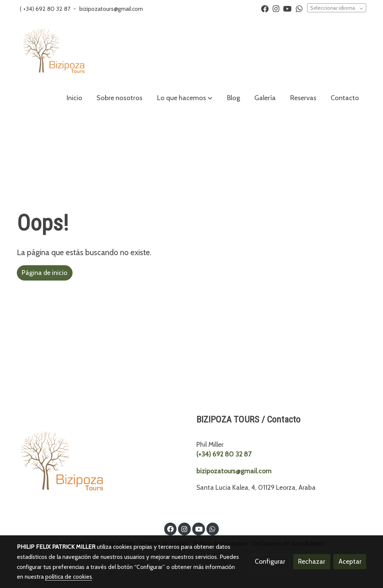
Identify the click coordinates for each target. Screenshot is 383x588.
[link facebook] (265, 8)
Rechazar (312, 561)
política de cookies (69, 577)
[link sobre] (102, 464)
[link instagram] (276, 8)
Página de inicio (45, 273)
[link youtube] (287, 8)
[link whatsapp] (299, 8)
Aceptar (350, 561)
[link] (53, 52)
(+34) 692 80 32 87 (224, 454)
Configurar (270, 561)
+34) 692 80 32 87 (47, 9)
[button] (185, 98)
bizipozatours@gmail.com (111, 9)
